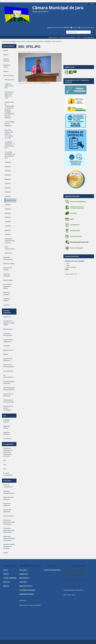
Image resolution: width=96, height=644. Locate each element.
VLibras (92, 27)
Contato (75, 27)
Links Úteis (7, 480)
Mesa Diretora (24, 577)
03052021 (48, 41)
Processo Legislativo (7, 311)
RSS (79, 37)
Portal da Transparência (67, 37)
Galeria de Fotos (38, 41)
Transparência (8, 443)
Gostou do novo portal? (75, 261)
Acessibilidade (65, 27)
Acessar (92, 4)
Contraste (83, 27)
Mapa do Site (54, 27)
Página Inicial (53, 37)
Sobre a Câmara (27, 41)
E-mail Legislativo (89, 37)
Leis (5, 415)
